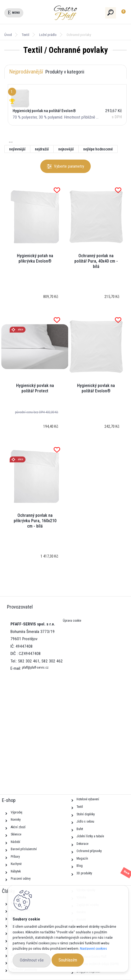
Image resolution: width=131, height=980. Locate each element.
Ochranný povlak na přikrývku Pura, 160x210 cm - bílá (35, 521)
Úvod (8, 35)
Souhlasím (68, 960)
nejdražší (42, 149)
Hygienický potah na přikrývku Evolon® (35, 258)
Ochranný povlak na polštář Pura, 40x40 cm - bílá (96, 261)
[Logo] (75, 13)
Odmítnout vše (32, 960)
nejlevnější (17, 149)
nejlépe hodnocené (98, 149)
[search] (111, 12)
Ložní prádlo (48, 35)
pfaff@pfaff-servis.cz (35, 668)
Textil (26, 35)
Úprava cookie (72, 621)
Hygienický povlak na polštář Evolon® (96, 388)
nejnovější (66, 149)
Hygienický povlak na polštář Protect (35, 388)
